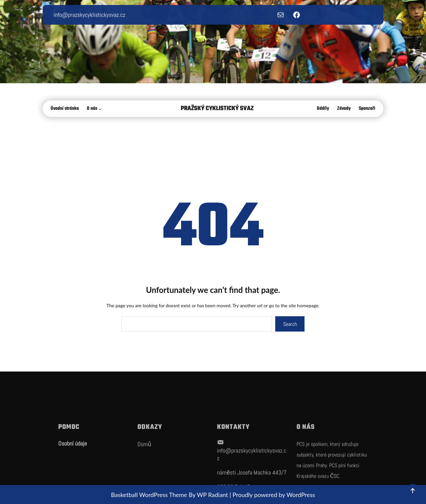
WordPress (301, 495)
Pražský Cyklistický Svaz (217, 109)
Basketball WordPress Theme (150, 495)
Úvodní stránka (65, 109)
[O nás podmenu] (102, 110)
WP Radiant (213, 495)
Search (290, 324)
